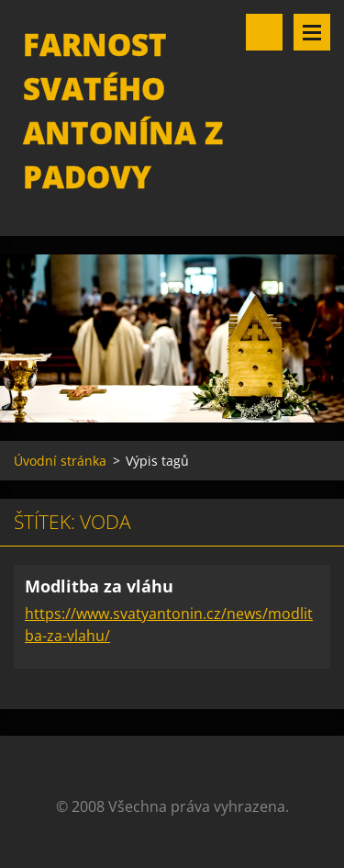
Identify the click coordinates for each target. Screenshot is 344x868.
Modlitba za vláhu (99, 586)
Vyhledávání (264, 32)
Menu (312, 32)
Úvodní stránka (60, 461)
